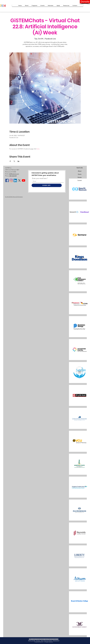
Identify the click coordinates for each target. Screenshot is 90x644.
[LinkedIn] (15, 180)
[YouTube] (24, 180)
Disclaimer (56, 641)
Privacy (38, 641)
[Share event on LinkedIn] (18, 161)
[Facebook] (7, 180)
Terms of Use (32, 641)
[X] (19, 180)
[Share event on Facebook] (10, 161)
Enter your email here (39, 178)
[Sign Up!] (47, 185)
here (38, 149)
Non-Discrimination (47, 641)
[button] (58, 6)
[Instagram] (11, 180)
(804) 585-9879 (13, 176)
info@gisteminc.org (14, 174)
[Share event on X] (14, 161)
